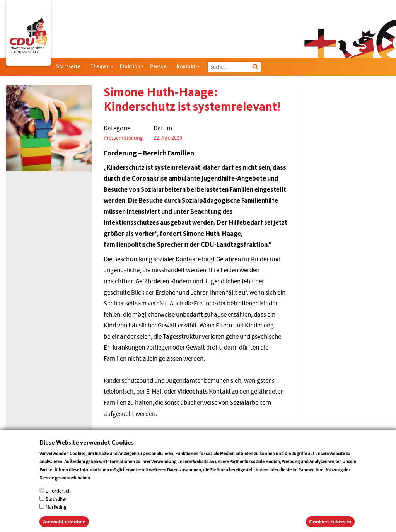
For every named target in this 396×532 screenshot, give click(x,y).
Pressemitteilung (123, 138)
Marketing (56, 515)
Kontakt (186, 67)
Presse (158, 67)
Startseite (68, 67)
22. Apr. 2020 (168, 138)
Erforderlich (58, 499)
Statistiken (56, 507)
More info (102, 485)
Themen (100, 67)
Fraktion (130, 67)
